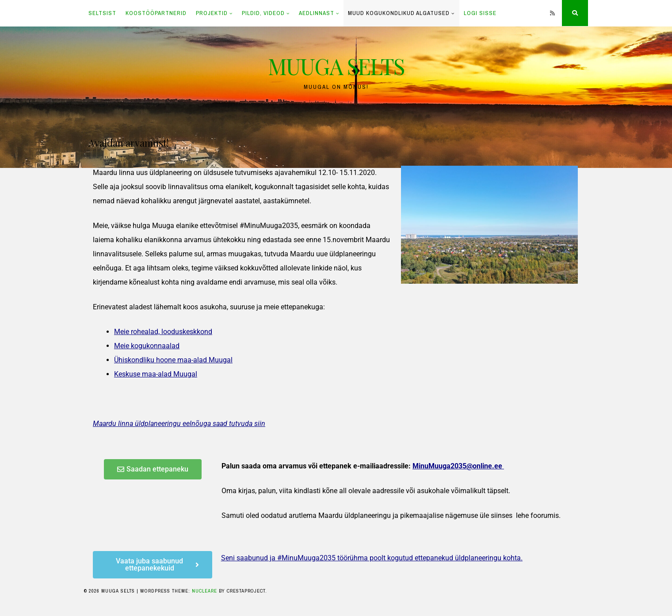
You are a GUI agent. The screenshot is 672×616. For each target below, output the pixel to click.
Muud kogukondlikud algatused (399, 13)
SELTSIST (102, 13)
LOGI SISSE (480, 13)
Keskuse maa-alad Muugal (156, 374)
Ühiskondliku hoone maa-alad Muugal (173, 360)
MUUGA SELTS (336, 66)
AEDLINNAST (317, 13)
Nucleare (204, 591)
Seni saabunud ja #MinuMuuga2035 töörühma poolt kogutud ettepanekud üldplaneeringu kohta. (372, 558)
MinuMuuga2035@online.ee (457, 466)
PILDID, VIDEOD (263, 13)
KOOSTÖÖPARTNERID (156, 13)
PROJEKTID (212, 13)
